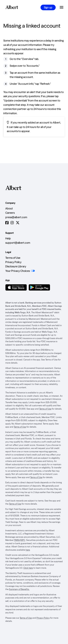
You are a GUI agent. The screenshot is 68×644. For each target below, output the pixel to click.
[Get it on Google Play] (39, 287)
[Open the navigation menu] (61, 7)
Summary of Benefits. (19, 589)
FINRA (17, 540)
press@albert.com (16, 217)
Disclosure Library (16, 266)
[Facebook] (7, 223)
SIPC (23, 540)
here (28, 550)
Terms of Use (13, 258)
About (9, 208)
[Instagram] (12, 223)
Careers (10, 213)
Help (8, 238)
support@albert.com (18, 243)
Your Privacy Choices (18, 271)
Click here (28, 568)
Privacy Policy (13, 262)
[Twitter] (18, 223)
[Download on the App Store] (16, 287)
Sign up (48, 7)
